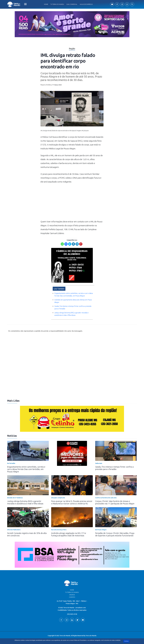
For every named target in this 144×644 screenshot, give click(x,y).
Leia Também (59, 289)
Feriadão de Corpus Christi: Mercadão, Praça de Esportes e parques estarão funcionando (115, 534)
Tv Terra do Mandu (57, 4)
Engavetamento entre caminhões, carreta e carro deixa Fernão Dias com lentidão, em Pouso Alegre (26, 469)
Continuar (126, 641)
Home (46, 4)
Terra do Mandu (91, 636)
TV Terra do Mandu (72, 592)
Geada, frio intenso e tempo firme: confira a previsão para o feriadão (114, 468)
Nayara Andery (46, 85)
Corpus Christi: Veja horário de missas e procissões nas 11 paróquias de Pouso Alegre (115, 502)
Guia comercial (72, 4)
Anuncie (72, 595)
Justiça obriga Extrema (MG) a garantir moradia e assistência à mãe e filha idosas (25, 502)
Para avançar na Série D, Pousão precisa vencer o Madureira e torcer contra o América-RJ (72, 502)
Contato (72, 597)
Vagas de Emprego (86, 4)
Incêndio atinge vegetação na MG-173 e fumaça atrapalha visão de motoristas (69, 534)
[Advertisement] (72, 203)
